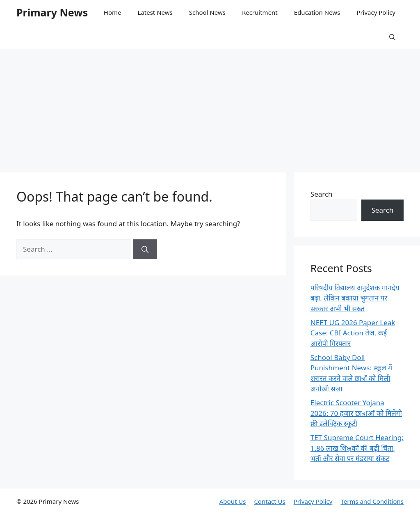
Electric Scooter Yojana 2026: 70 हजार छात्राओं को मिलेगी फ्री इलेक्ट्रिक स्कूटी (356, 413)
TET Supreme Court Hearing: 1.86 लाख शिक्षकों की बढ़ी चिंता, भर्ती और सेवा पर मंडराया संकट (357, 448)
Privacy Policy (376, 12)
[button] (392, 37)
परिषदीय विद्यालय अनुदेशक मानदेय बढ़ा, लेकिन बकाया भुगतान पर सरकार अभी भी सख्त (355, 298)
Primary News (52, 12)
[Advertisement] (210, 107)
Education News (317, 12)
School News (207, 12)
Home (113, 12)
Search (322, 194)
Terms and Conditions (372, 501)
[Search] (145, 249)
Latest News (155, 12)
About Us (233, 501)
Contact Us (269, 501)
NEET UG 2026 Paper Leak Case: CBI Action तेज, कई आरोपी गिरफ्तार (353, 333)
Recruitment (260, 12)
